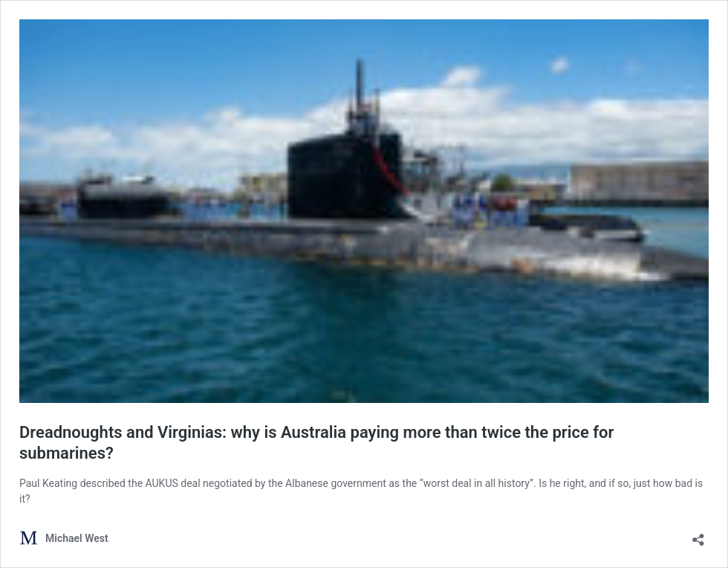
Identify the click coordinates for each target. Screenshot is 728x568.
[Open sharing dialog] (698, 535)
